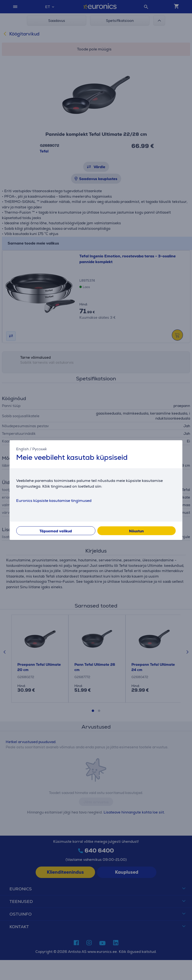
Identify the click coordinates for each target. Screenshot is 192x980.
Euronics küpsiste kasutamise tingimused (54, 500)
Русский (39, 449)
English (22, 449)
